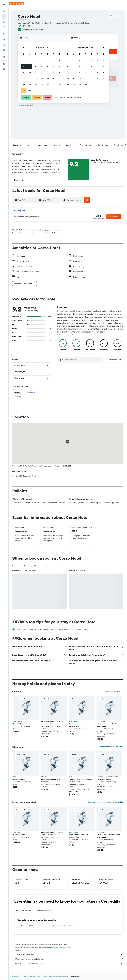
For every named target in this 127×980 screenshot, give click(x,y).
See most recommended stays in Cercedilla (106, 802)
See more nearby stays (114, 691)
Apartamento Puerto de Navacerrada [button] (78, 725)
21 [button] (54, 79)
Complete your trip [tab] (24, 910)
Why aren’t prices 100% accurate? (69, 963)
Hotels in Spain (48, 976)
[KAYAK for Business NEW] (4, 50)
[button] (4, 4)
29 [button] (59, 85)
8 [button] (59, 67)
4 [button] (36, 67)
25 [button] (36, 85)
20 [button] (48, 79)
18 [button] (36, 79)
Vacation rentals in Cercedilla (62, 925)
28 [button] (53, 85)
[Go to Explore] (4, 39)
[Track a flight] (4, 45)
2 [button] (24, 67)
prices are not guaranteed (62, 947)
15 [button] (59, 73)
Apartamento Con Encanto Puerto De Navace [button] (52, 723)
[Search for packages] (4, 27)
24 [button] (30, 85)
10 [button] (30, 73)
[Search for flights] (4, 11)
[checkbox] (25, 395)
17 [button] (30, 79)
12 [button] (42, 73)
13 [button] (48, 73)
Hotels (25, 976)
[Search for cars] (4, 22)
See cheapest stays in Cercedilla (110, 747)
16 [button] (24, 79)
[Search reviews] (82, 360)
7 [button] (53, 67)
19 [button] (42, 79)
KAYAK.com (16, 976)
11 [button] (36, 73)
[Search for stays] (4, 17)
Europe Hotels (35, 976)
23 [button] (24, 85)
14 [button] (54, 73)
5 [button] (42, 67)
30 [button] (24, 90)
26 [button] (42, 85)
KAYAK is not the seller (69, 954)
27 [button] (48, 85)
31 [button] (30, 90)
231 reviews (38, 29)
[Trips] (4, 57)
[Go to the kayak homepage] (17, 4)
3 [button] (30, 67)
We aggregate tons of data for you (69, 959)
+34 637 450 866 (25, 26)
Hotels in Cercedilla (25, 925)
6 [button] (48, 67)
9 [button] (24, 73)
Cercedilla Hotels (62, 976)
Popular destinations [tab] (44, 910)
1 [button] (59, 61)
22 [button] (59, 79)
